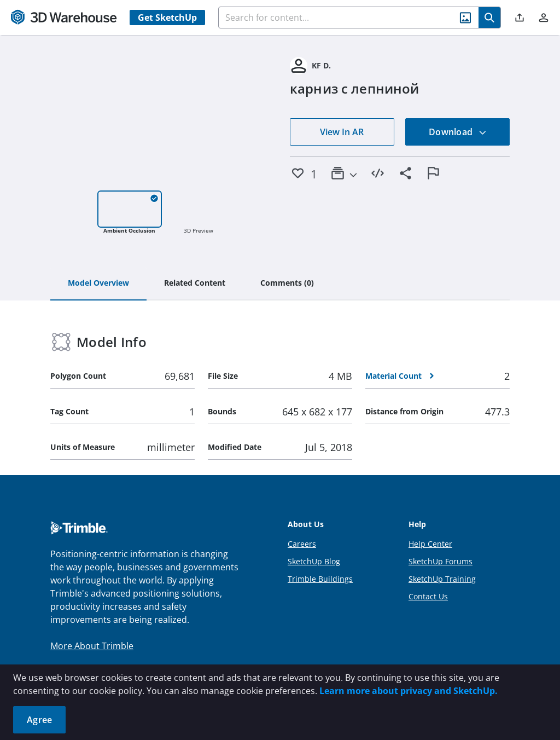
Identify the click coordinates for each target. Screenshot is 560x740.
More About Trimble (92, 646)
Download (458, 132)
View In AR (342, 132)
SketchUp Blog (314, 561)
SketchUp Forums (441, 561)
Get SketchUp (167, 18)
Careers (302, 544)
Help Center (430, 544)
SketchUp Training (442, 579)
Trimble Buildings (320, 579)
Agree (39, 720)
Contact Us (428, 596)
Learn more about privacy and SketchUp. (409, 691)
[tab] (98, 284)
